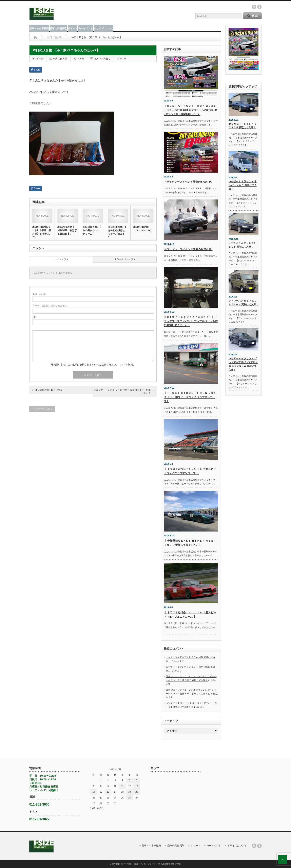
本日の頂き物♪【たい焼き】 (49, 390)
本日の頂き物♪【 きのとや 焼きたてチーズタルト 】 (117, 232)
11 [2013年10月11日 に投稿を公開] (122, 786)
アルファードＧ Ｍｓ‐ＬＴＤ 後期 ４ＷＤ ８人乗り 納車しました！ (122, 391)
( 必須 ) (39, 294)
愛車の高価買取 (58, 28)
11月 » (100, 808)
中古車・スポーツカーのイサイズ (142, 864)
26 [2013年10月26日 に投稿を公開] (130, 798)
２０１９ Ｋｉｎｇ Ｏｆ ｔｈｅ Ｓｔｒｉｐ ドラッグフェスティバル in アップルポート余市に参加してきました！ (191, 321)
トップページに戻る (42, 409)
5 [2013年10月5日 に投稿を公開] (130, 780)
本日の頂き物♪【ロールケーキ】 (143, 229)
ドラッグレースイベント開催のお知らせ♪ (188, 182)
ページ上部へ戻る (283, 860)
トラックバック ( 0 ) (125, 259)
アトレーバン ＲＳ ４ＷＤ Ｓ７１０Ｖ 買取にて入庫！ (243, 303)
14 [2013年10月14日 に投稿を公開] (94, 792)
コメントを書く (102, 59)
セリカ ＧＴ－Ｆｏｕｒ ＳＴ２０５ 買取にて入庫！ (243, 126)
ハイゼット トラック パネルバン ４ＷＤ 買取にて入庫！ (243, 185)
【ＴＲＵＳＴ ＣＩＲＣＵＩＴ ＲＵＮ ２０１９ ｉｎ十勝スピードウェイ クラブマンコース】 (190, 397)
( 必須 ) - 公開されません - (50, 306)
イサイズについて (104, 28)
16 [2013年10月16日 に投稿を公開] (108, 792)
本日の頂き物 (54, 37)
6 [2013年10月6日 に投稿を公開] (137, 780)
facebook (259, 7)
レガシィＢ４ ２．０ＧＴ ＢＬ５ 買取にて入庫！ (242, 245)
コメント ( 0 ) (61, 259)
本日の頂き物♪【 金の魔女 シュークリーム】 (92, 230)
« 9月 (93, 808)
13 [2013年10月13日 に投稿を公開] (137, 786)
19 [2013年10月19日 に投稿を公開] (130, 792)
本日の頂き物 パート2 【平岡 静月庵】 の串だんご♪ (42, 232)
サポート (73, 28)
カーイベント (86, 28)
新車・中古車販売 (39, 28)
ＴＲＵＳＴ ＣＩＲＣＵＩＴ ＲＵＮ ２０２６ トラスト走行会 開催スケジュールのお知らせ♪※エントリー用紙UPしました (191, 110)
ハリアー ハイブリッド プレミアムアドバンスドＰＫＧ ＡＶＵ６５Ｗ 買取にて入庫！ (243, 364)
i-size (123, 59)
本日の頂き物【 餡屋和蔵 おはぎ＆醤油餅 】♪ (67, 230)
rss (254, 7)
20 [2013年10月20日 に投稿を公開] (137, 792)
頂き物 (80, 59)
